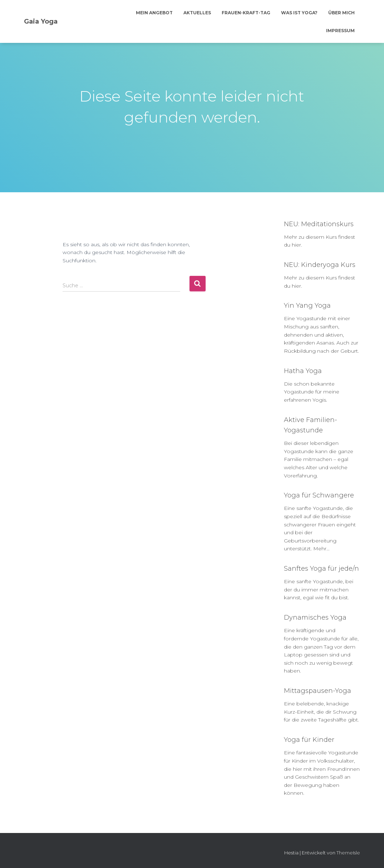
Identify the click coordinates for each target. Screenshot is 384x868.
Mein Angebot (154, 13)
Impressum (340, 31)
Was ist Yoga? (299, 13)
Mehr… (321, 549)
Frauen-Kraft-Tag (246, 13)
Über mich (341, 13)
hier (296, 245)
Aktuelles (197, 13)
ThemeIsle (348, 853)
